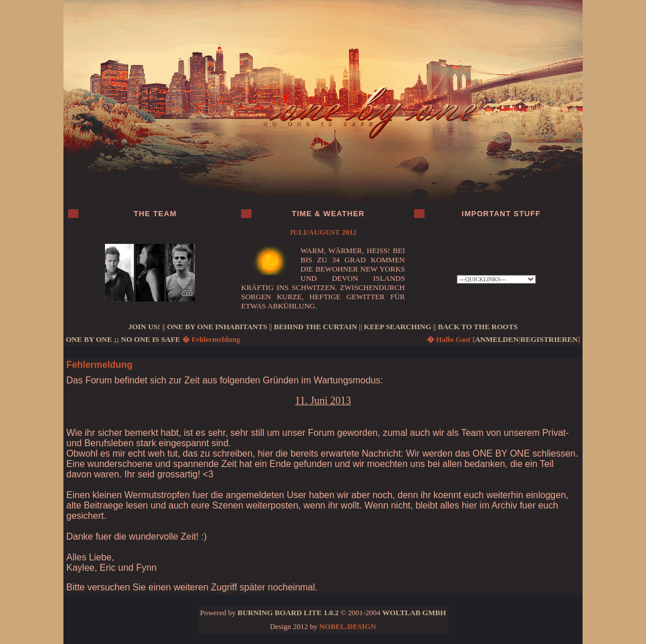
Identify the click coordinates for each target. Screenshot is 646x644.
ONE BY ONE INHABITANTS (217, 327)
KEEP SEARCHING (398, 327)
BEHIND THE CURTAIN (316, 327)
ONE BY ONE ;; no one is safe (123, 339)
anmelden (497, 339)
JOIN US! (144, 327)
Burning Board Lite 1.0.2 (288, 613)
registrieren (549, 339)
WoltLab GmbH (414, 613)
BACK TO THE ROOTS (478, 327)
